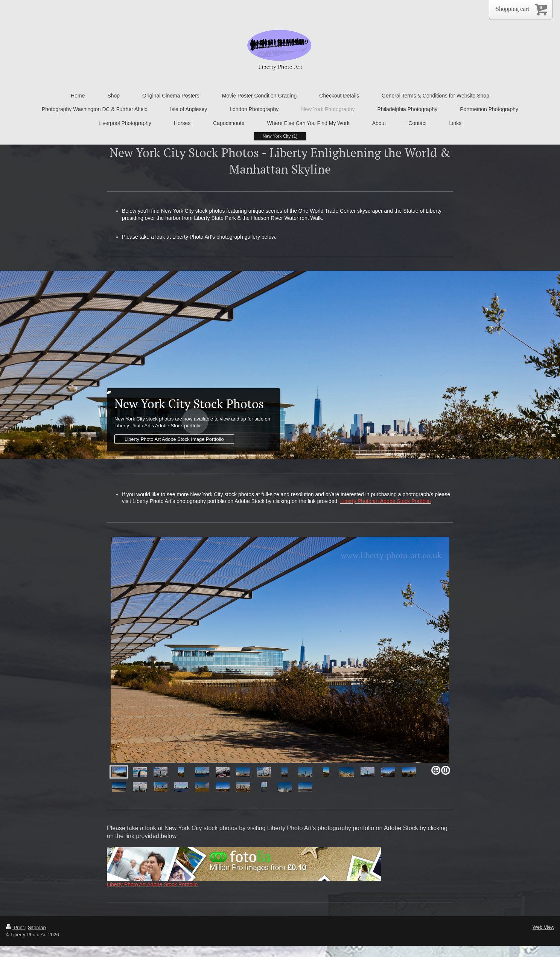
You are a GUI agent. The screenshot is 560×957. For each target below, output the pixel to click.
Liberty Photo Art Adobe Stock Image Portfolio (174, 439)
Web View (543, 927)
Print (15, 927)
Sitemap (37, 927)
